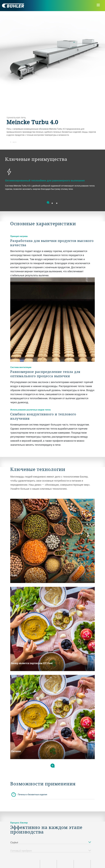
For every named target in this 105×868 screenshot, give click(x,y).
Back (13, 142)
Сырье (51, 842)
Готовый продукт (51, 851)
